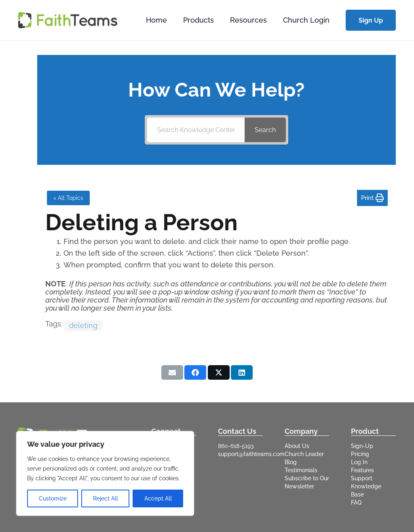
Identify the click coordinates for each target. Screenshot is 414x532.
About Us (297, 446)
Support (362, 478)
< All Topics (68, 198)
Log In (359, 462)
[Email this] (172, 372)
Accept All (158, 498)
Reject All (106, 498)
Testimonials (301, 470)
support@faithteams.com (251, 454)
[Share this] (195, 372)
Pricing (360, 454)
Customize (53, 498)
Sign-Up (362, 446)
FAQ (356, 503)
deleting (83, 325)
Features (362, 470)
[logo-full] (68, 20)
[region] (105, 473)
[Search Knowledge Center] (196, 130)
